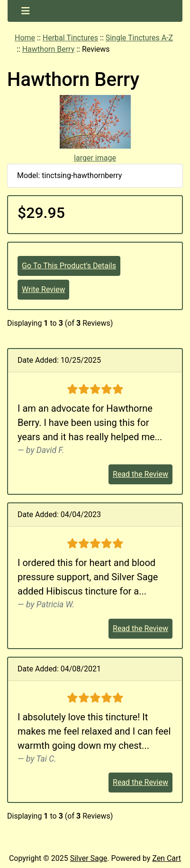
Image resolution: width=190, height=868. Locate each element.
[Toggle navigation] (26, 11)
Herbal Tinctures (70, 38)
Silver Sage (89, 858)
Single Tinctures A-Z (139, 38)
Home (25, 38)
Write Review (43, 289)
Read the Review (140, 474)
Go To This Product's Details (69, 266)
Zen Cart (167, 858)
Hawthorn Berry (49, 49)
